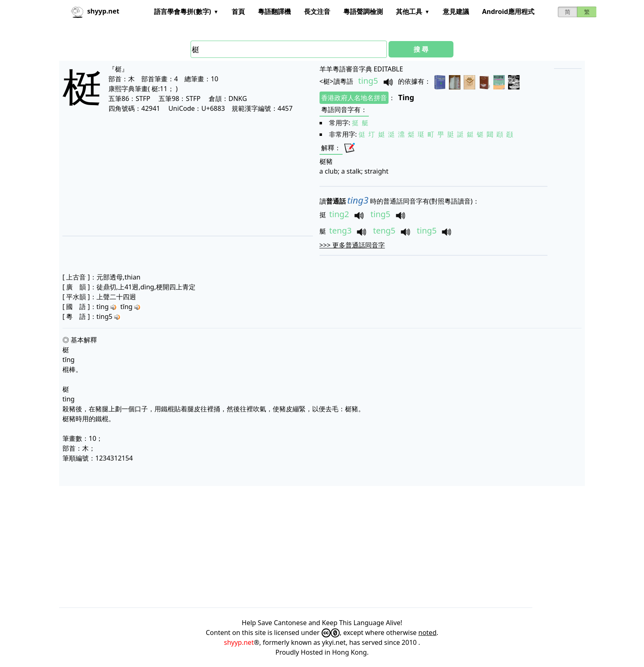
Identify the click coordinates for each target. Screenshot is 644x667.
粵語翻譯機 (274, 11)
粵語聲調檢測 (363, 11)
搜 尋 (421, 49)
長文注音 (317, 11)
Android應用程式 (508, 11)
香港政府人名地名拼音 (354, 98)
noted (428, 633)
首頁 (238, 11)
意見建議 (456, 11)
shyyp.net (239, 642)
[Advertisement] (174, 174)
